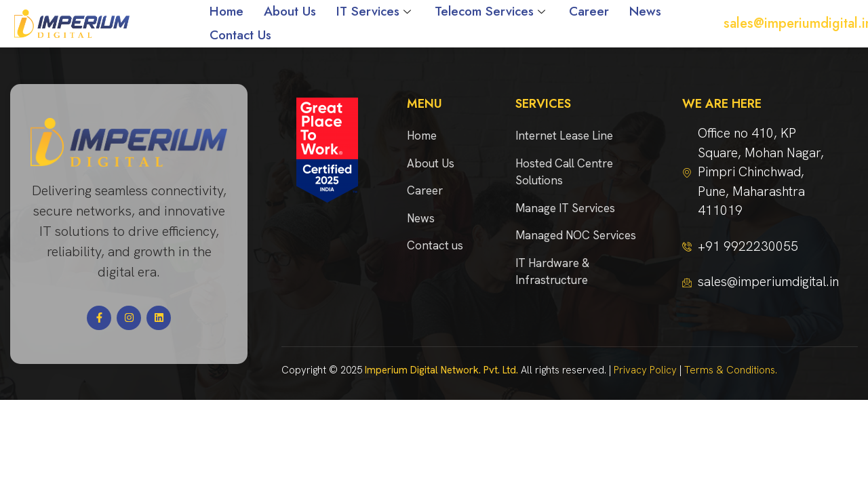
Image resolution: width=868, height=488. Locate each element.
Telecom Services (492, 11)
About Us (290, 11)
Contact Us (240, 35)
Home (226, 11)
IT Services (375, 11)
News (645, 11)
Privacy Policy (645, 370)
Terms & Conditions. (731, 370)
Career (589, 11)
